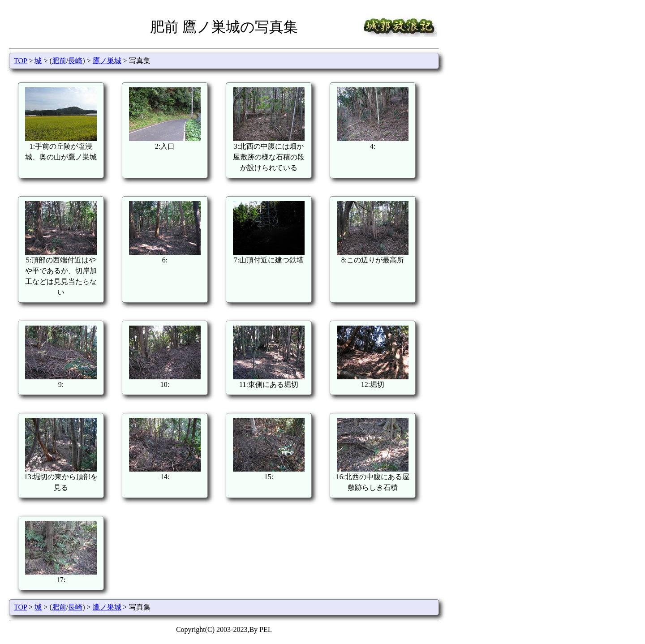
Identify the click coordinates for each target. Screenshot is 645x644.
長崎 (75, 61)
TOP (20, 61)
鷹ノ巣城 (107, 61)
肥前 (59, 61)
